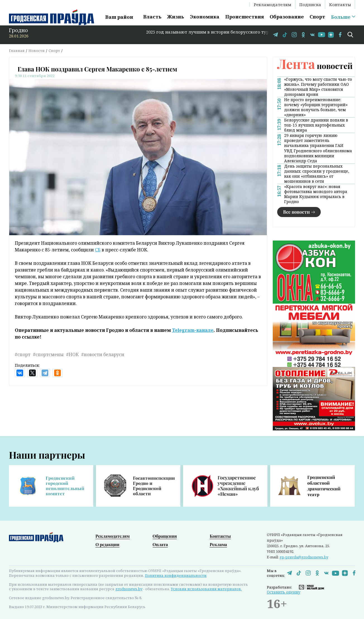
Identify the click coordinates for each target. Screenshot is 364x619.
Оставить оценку (284, 592)
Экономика (205, 17)
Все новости (296, 212)
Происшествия (245, 17)
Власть (152, 17)
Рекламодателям (272, 4)
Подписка (310, 4)
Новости (37, 51)
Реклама (218, 544)
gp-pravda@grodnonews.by (304, 557)
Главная (17, 51)
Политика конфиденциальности (176, 575)
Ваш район (119, 17)
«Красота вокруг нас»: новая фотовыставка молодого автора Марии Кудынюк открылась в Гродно (316, 194)
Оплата (160, 544)
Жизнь (176, 17)
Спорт (317, 17)
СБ (98, 250)
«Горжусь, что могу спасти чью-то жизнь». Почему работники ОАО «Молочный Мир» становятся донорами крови (318, 87)
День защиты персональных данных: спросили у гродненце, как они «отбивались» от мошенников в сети (317, 174)
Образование (287, 17)
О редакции (107, 544)
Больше (341, 17)
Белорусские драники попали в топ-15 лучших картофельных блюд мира (316, 125)
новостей (315, 66)
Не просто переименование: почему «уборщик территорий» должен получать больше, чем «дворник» (316, 107)
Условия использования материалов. (206, 589)
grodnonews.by (129, 589)
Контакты (340, 4)
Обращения (165, 536)
